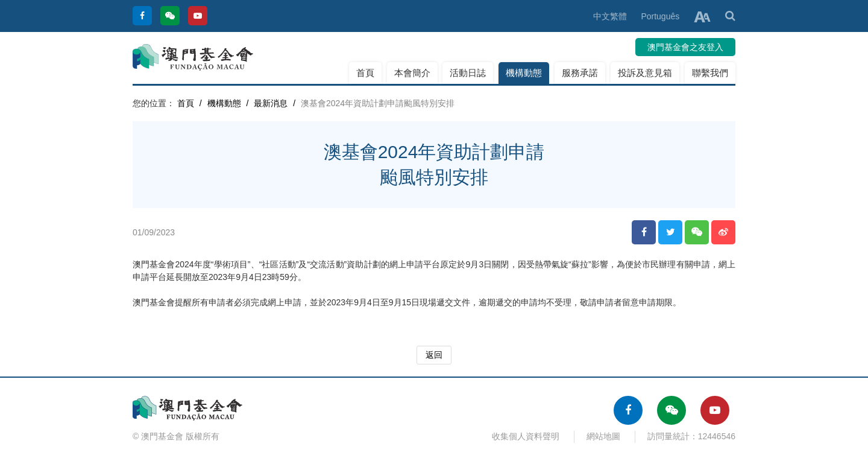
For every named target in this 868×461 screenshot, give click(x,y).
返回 (434, 355)
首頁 (365, 73)
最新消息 (271, 103)
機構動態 (524, 73)
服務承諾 (580, 73)
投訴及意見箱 (645, 73)
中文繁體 (610, 16)
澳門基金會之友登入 (685, 47)
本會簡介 (412, 73)
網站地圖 (603, 436)
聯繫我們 (710, 73)
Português (660, 16)
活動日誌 (468, 73)
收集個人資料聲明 (526, 436)
